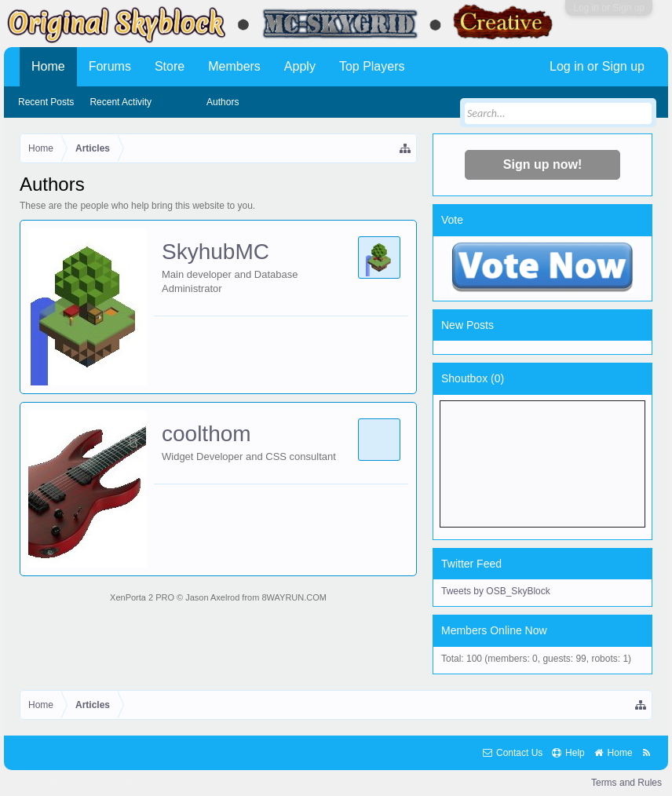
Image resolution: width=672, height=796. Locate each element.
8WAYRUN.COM (294, 597)
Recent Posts (46, 102)
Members (234, 66)
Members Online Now (494, 630)
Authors (223, 102)
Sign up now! (542, 164)
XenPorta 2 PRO (142, 597)
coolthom (206, 434)
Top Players (372, 66)
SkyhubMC (215, 252)
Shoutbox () (473, 378)
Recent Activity (121, 102)
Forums (110, 66)
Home (48, 66)
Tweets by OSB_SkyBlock (496, 591)
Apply (300, 66)
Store (170, 66)
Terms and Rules (626, 783)
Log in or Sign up (609, 8)
